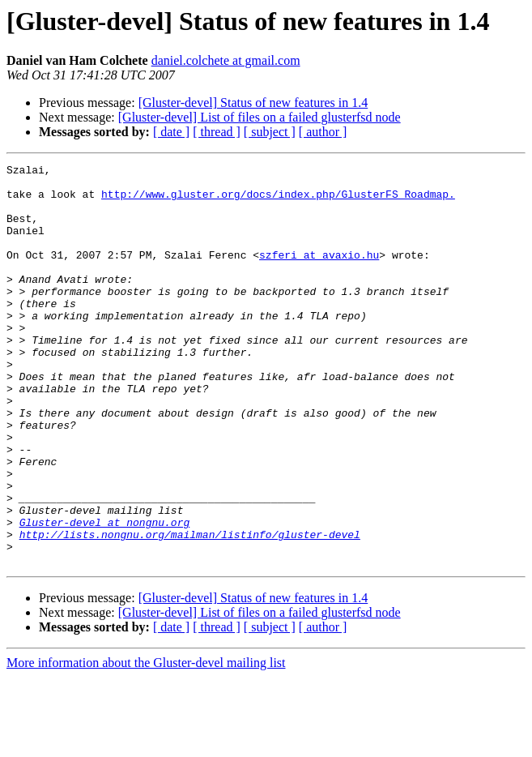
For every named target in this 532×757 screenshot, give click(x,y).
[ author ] (323, 132)
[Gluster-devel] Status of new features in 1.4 (253, 103)
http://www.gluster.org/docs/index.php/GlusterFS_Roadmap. (278, 201)
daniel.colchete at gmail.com (226, 60)
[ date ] (171, 132)
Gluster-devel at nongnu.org (105, 595)
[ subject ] (270, 132)
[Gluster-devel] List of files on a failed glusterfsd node (260, 117)
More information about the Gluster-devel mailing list (146, 743)
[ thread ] (217, 132)
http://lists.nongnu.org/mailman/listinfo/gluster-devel (190, 609)
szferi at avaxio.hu (319, 274)
